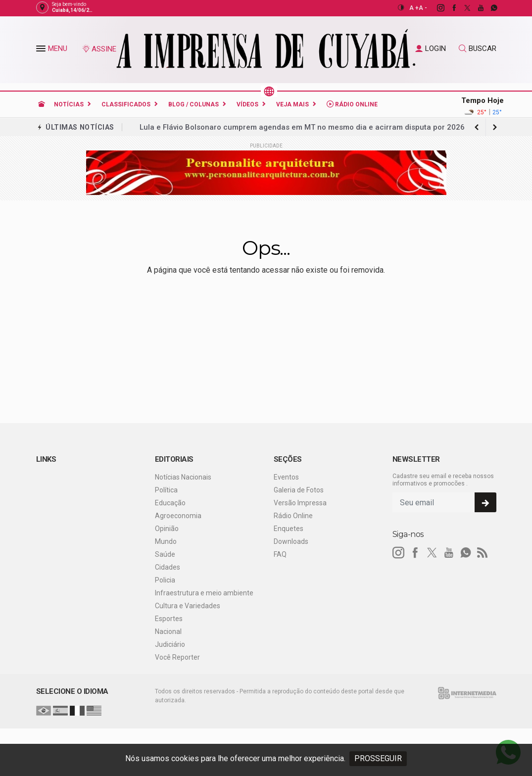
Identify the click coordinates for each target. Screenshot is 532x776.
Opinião (167, 529)
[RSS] (483, 553)
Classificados (126, 104)
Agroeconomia (178, 516)
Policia (165, 580)
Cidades (168, 567)
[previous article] (495, 127)
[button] (42, 50)
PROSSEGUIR (378, 758)
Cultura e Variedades (188, 606)
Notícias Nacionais (183, 477)
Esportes (169, 619)
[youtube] (475, 8)
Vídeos (247, 104)
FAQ (280, 554)
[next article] (477, 127)
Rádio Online (352, 104)
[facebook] (449, 8)
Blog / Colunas (193, 104)
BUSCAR (478, 48)
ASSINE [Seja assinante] (99, 49)
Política (166, 490)
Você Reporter (177, 657)
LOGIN (431, 48)
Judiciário (170, 644)
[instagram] (435, 8)
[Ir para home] (42, 104)
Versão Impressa (300, 503)
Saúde (165, 554)
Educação (170, 503)
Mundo (166, 541)
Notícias (69, 104)
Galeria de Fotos (299, 490)
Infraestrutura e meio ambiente (204, 593)
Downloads (291, 541)
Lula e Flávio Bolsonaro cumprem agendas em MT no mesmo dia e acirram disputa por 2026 (302, 127)
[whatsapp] (489, 8)
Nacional (168, 631)
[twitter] (462, 8)
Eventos (286, 477)
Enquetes (289, 529)
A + (414, 8)
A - (423, 8)
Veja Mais (292, 104)
